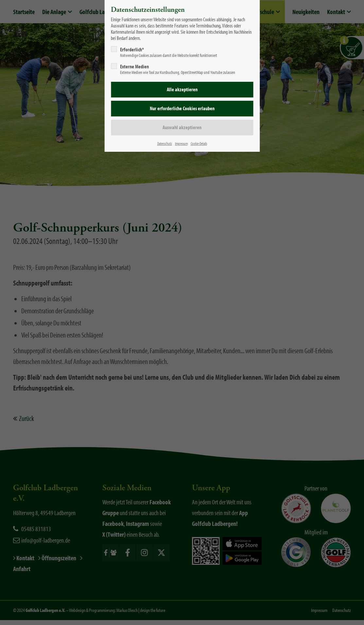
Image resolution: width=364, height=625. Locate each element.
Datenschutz (165, 143)
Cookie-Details (199, 143)
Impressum (181, 143)
